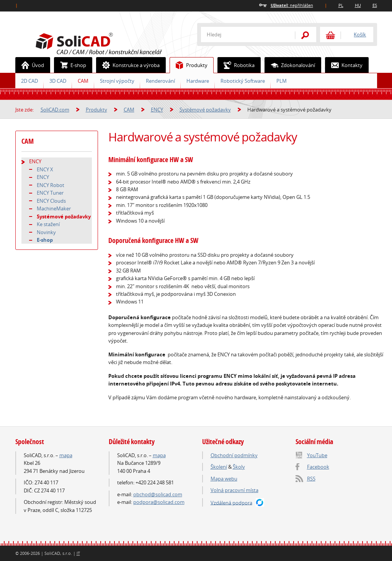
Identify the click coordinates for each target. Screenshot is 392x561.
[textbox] (243, 34)
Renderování (160, 81)
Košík (360, 34)
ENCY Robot (51, 185)
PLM (282, 81)
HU (358, 5)
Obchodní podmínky (234, 455)
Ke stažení (48, 224)
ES (375, 5)
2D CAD (29, 81)
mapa (66, 455)
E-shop (70, 65)
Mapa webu (224, 479)
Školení (219, 467)
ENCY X (45, 169)
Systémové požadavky (205, 110)
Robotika (236, 65)
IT (78, 553)
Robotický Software (243, 81)
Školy (239, 467)
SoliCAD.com (111, 43)
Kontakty (344, 65)
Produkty (189, 65)
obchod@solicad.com (158, 494)
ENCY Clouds (51, 201)
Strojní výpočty (117, 81)
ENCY (157, 110)
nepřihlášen (292, 5)
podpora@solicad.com (159, 502)
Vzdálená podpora (231, 502)
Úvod (30, 65)
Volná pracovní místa (234, 490)
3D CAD (58, 81)
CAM (83, 81)
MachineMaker (54, 208)
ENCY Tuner (50, 193)
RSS (311, 479)
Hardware (198, 81)
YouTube (317, 455)
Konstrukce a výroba (128, 65)
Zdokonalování (290, 65)
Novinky (46, 232)
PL (341, 5)
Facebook (318, 467)
